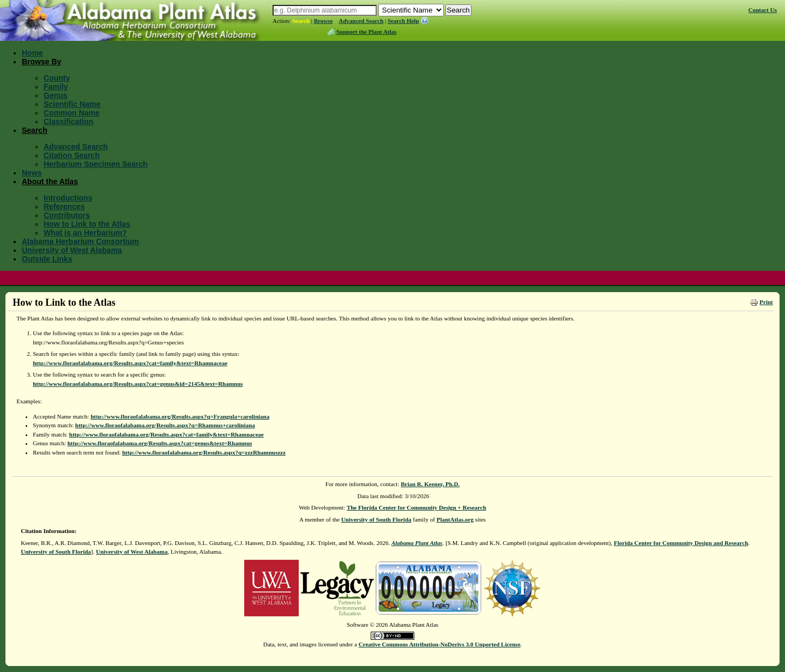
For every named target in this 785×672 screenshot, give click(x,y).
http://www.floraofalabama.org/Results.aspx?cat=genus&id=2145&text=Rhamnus (138, 384)
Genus (56, 95)
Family (56, 87)
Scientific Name (72, 104)
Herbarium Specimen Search (96, 164)
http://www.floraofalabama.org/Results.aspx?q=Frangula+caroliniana (180, 416)
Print (766, 302)
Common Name (72, 113)
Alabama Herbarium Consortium (80, 241)
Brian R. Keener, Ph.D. (430, 484)
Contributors (67, 215)
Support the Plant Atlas (366, 32)
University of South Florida (376, 519)
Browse (324, 21)
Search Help (403, 21)
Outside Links (47, 259)
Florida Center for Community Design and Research (681, 543)
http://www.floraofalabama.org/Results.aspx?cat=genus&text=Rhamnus (160, 443)
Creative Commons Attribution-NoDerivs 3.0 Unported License (440, 644)
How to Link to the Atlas (87, 224)
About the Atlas (50, 181)
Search (301, 21)
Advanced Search (361, 21)
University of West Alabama (72, 250)
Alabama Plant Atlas (417, 543)
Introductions (68, 198)
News (32, 173)
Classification (68, 122)
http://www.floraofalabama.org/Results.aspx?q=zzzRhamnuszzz (204, 452)
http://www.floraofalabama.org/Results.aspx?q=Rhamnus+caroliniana (165, 425)
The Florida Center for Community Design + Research (416, 507)
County (57, 78)
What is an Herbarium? (85, 233)
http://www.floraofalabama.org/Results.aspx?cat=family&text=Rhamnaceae (130, 363)
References (64, 207)
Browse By (41, 62)
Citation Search (72, 155)
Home (32, 53)
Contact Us (763, 10)
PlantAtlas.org (455, 519)
